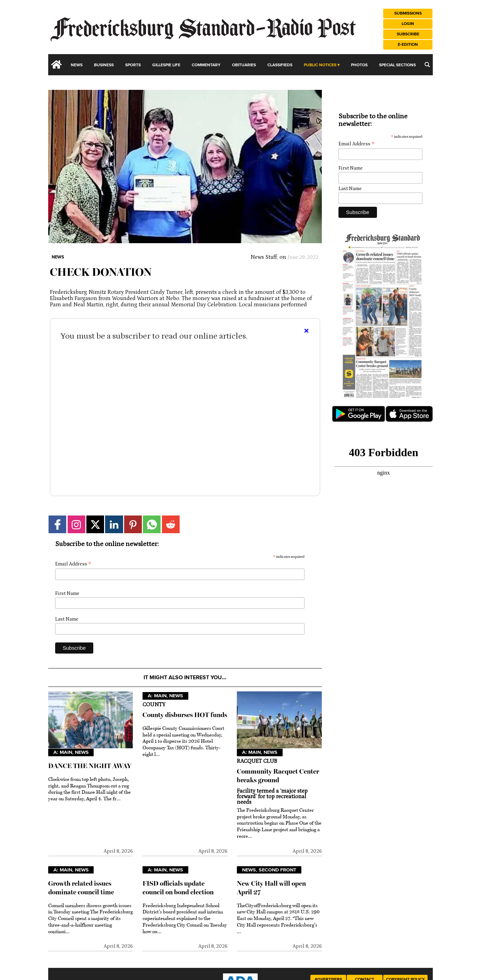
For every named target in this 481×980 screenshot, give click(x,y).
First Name (67, 594)
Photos (359, 65)
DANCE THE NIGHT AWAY (90, 766)
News (77, 65)
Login (408, 24)
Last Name (67, 619)
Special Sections (397, 65)
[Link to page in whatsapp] (152, 524)
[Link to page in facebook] (57, 524)
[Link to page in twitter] (95, 524)
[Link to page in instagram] (76, 524)
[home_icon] (57, 65)
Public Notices (320, 65)
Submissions (408, 13)
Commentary (206, 65)
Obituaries (244, 65)
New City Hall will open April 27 (271, 888)
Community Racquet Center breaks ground (278, 776)
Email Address (73, 564)
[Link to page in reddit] (171, 524)
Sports (133, 65)
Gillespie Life (166, 65)
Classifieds (280, 65)
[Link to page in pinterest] (133, 524)
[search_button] (427, 65)
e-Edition (408, 45)
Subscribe (408, 34)
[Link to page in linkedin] (114, 524)
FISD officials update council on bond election (178, 888)
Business (104, 65)
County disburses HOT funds (185, 715)
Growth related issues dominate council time (81, 888)
